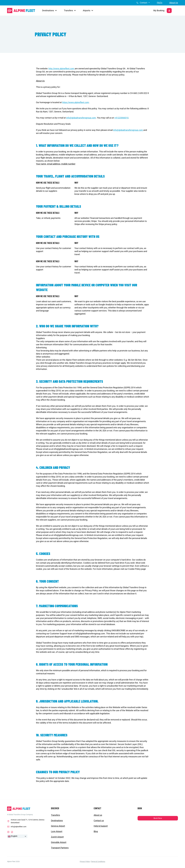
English (13, 838)
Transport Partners (60, 849)
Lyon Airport (57, 833)
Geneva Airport (58, 827)
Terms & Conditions (98, 863)
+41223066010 (121, 119)
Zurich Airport (57, 838)
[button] (49, 11)
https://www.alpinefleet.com (76, 104)
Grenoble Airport (59, 844)
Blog (96, 833)
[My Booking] (168, 11)
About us (98, 817)
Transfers (55, 817)
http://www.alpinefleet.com (62, 70)
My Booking (157, 11)
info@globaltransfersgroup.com (81, 119)
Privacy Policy (85, 863)
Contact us (99, 822)
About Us (174, 3)
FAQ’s (160, 3)
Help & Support (101, 827)
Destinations (57, 822)
